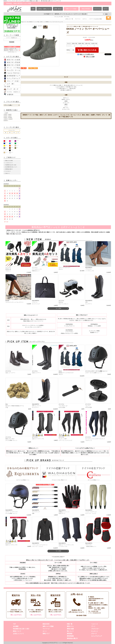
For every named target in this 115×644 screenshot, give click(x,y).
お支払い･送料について (44, 9)
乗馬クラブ (46, 634)
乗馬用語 (70, 634)
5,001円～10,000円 (8, 118)
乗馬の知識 (70, 629)
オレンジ (12, 145)
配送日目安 (46, 624)
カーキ (17, 148)
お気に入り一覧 (69, 19)
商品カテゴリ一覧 (25, 22)
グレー (6, 148)
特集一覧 (70, 624)
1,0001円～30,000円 (8, 119)
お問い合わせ (58, 9)
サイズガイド (8, 171)
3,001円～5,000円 (8, 116)
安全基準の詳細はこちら (12, 49)
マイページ (97, 9)
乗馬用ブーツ (32, 22)
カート (106, 9)
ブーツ (93, 626)
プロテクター (95, 629)
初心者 (84, 14)
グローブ (94, 634)
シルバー (12, 152)
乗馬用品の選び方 (9, 169)
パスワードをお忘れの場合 (95, 19)
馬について (70, 631)
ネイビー (6, 143)
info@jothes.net (97, 613)
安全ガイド (8, 173)
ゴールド (6, 152)
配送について (17, 631)
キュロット (95, 631)
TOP (33, 9)
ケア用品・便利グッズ (40, 22)
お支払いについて (18, 634)
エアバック (77, 14)
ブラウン (12, 148)
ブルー (12, 143)
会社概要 (16, 626)
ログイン (85, 19)
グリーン (17, 143)
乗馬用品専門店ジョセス (56, 643)
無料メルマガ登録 (48, 626)
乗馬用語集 (70, 636)
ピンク (12, 141)
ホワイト (6, 150)
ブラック (12, 150)
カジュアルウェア (97, 636)
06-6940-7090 (81, 616)
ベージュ (17, 145)
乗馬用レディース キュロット (64, 14)
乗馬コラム (70, 626)
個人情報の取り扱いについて (11, 167)
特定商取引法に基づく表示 (11, 165)
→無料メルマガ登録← (71, 9)
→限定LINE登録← (86, 9)
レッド (6, 141)
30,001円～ (6, 121)
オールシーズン (12, 130)
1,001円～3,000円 (8, 114)
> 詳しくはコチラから (16, 615)
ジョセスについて (9, 163)
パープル (17, 141)
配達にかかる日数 (9, 161)
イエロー (6, 145)
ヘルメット (95, 624)
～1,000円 (6, 113)
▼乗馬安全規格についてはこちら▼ (23, 580)
